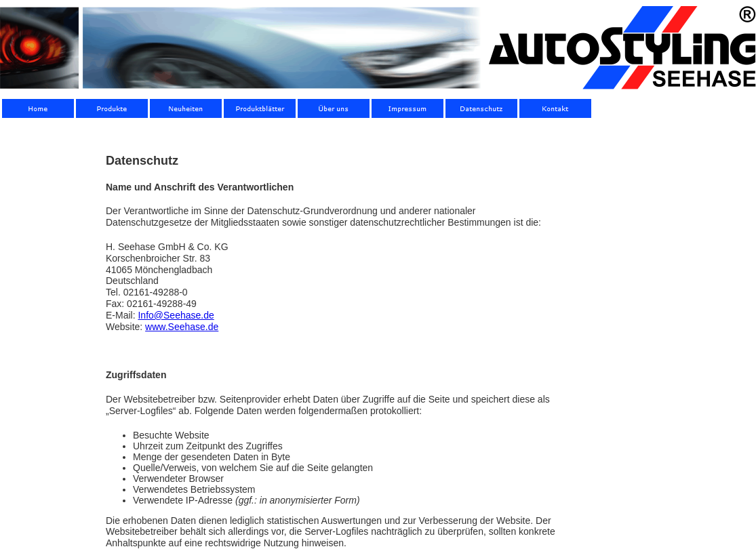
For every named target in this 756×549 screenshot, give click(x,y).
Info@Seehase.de (176, 315)
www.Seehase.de (182, 327)
